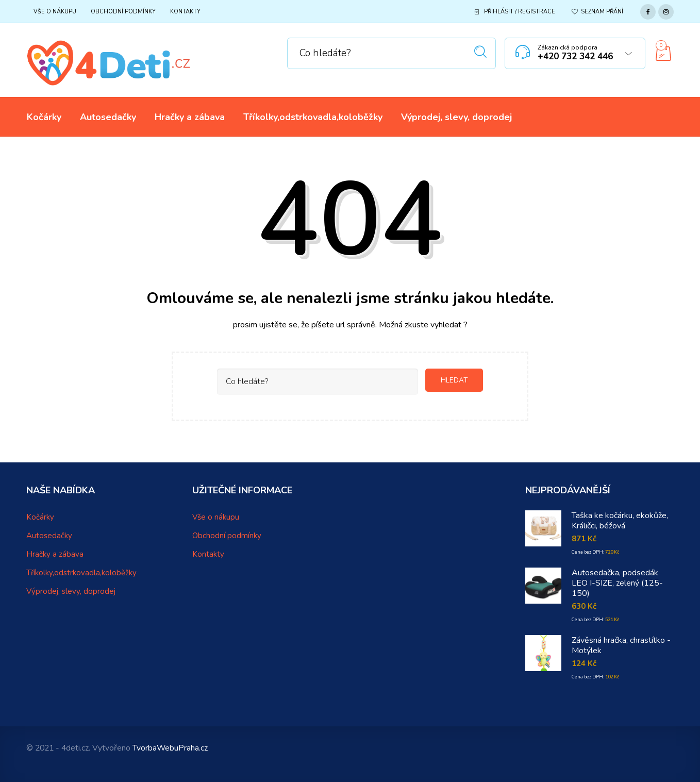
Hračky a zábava (55, 554)
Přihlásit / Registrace (520, 12)
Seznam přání (602, 12)
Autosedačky (49, 536)
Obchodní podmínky (123, 12)
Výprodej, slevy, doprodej (71, 591)
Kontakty (185, 12)
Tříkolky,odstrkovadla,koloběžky (81, 573)
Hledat (481, 52)
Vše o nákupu (55, 12)
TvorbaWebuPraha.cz (170, 748)
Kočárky (40, 517)
